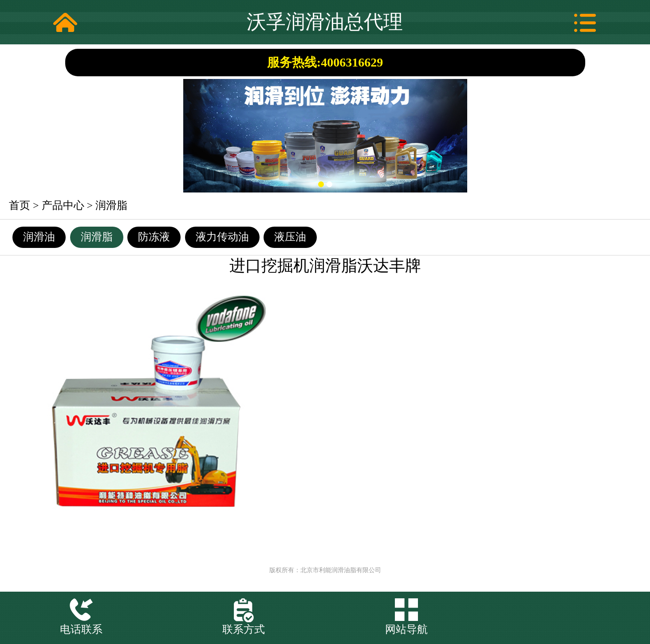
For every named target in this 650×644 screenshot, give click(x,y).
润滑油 (39, 237)
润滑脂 (111, 205)
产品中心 (63, 205)
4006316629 (352, 62)
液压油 (290, 237)
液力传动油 (222, 237)
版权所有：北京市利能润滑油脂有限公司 (325, 570)
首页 (20, 205)
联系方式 (244, 629)
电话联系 (81, 629)
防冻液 (154, 237)
